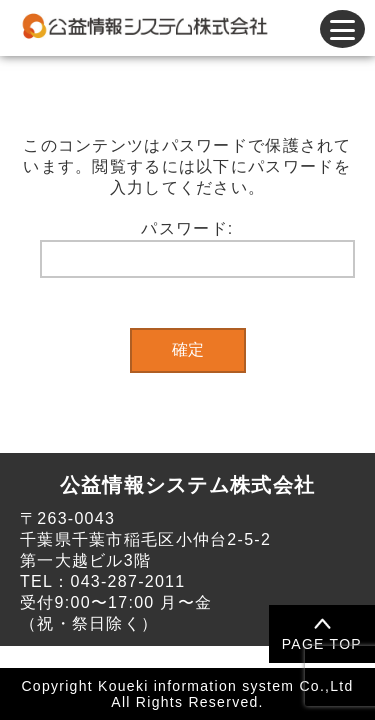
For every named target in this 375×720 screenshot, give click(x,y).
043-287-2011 (127, 581)
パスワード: (197, 249)
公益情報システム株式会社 (187, 485)
